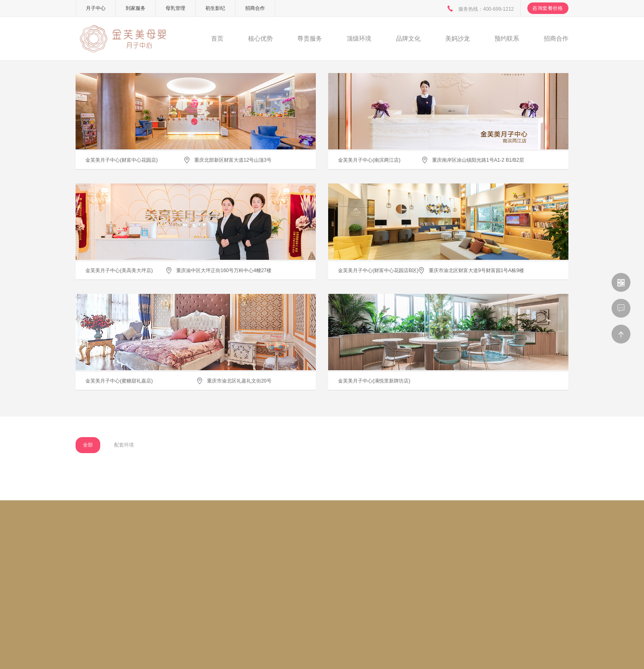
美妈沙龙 (458, 38)
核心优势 (260, 38)
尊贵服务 (310, 38)
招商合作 (255, 8)
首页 (217, 38)
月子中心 (96, 8)
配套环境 (124, 445)
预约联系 (507, 38)
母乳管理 (175, 8)
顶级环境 (359, 38)
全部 (88, 445)
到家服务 (136, 8)
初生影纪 (215, 8)
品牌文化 (408, 38)
